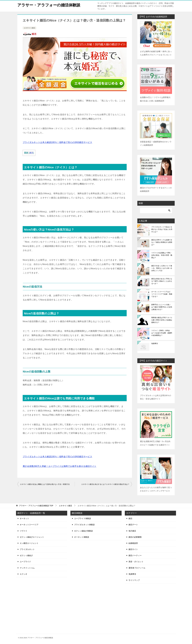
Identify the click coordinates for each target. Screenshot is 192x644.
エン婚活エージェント (29, 543)
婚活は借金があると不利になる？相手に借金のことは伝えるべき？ (162, 281)
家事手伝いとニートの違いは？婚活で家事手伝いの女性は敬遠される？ (162, 307)
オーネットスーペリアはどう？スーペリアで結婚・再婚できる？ (162, 294)
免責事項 (155, 344)
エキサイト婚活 (29, 28)
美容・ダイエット (136, 562)
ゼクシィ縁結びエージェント (32, 537)
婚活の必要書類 (135, 537)
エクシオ (23, 574)
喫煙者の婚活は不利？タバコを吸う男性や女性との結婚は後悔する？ (162, 320)
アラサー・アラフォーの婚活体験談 (50, 5)
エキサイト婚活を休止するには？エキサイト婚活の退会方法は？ (105, 484)
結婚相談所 (133, 543)
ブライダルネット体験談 (84, 525)
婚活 (130, 518)
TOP (36, 506)
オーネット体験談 (82, 537)
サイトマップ (134, 580)
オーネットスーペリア (29, 525)
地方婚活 (132, 531)
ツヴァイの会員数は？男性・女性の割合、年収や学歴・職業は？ (162, 255)
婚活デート (133, 525)
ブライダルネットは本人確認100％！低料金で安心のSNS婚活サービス (57, 142)
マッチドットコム (27, 568)
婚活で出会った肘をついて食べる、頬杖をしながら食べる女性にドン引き (162, 268)
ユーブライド (25, 562)
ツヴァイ (23, 531)
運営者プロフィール (137, 568)
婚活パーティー (135, 555)
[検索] (156, 210)
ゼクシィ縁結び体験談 (83, 531)
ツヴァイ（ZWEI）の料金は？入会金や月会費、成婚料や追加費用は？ (162, 333)
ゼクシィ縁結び (26, 555)
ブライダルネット (27, 549)
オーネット (24, 518)
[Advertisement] (150, 609)
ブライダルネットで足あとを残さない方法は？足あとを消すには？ (162, 229)
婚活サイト (133, 549)
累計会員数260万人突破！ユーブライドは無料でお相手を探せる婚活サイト (60, 466)
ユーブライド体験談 (83, 518)
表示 (31, 153)
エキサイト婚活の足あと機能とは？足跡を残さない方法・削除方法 (45, 484)
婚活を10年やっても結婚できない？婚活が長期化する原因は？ (162, 242)
